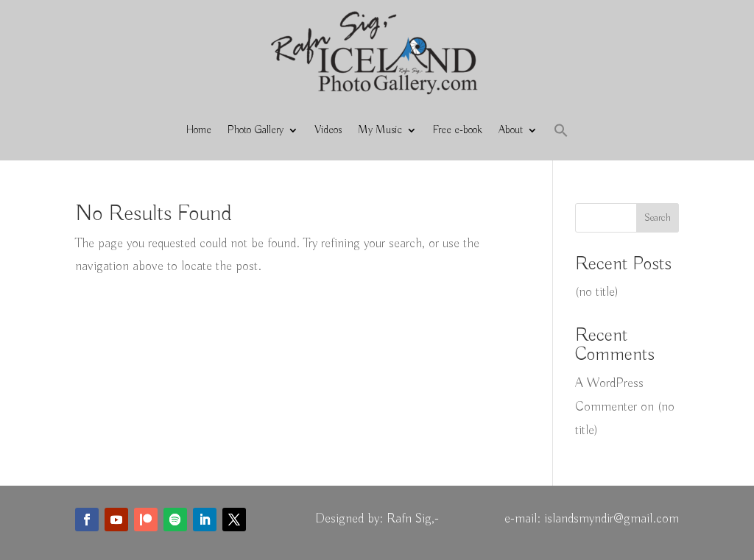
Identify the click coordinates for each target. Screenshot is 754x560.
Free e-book (458, 130)
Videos (328, 130)
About (511, 130)
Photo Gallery (256, 130)
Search (658, 218)
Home (199, 130)
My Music (380, 130)
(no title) (597, 292)
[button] (561, 130)
